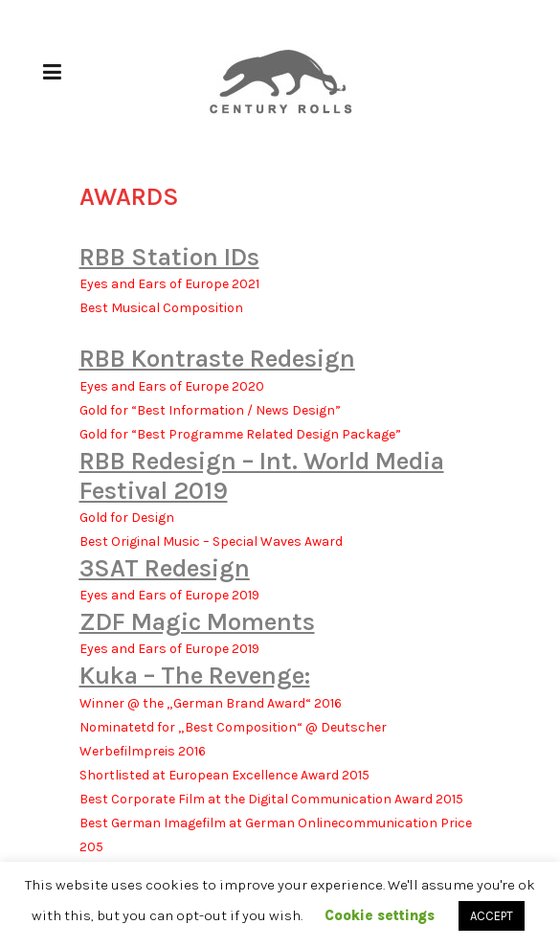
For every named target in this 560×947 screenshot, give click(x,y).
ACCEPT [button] (492, 916)
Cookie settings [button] (380, 915)
